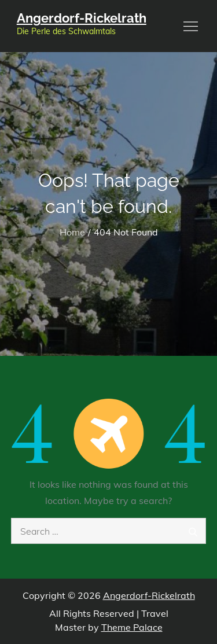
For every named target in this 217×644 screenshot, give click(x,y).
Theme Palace (132, 627)
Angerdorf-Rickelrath (82, 18)
